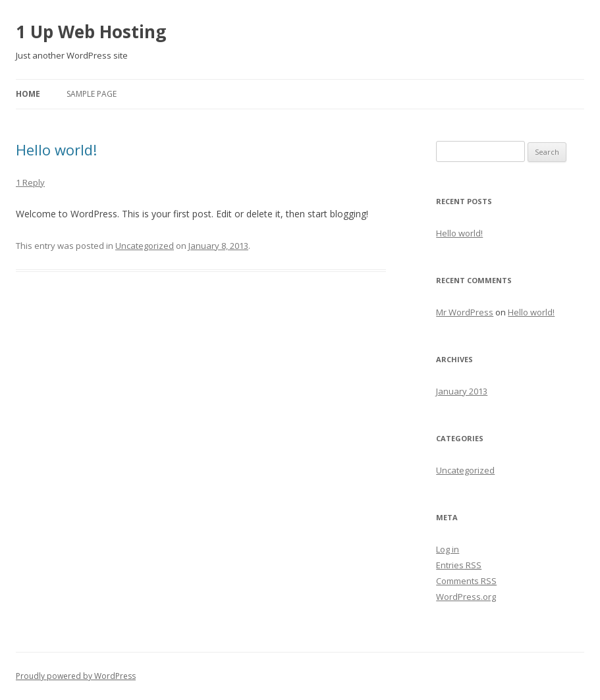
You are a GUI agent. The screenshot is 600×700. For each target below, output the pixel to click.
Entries (459, 565)
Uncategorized (145, 246)
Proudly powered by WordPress (76, 676)
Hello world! (56, 149)
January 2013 (462, 391)
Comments (466, 581)
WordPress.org (466, 597)
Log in (448, 549)
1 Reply (30, 182)
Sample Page (92, 94)
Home (28, 94)
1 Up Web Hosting (91, 32)
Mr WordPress (465, 312)
